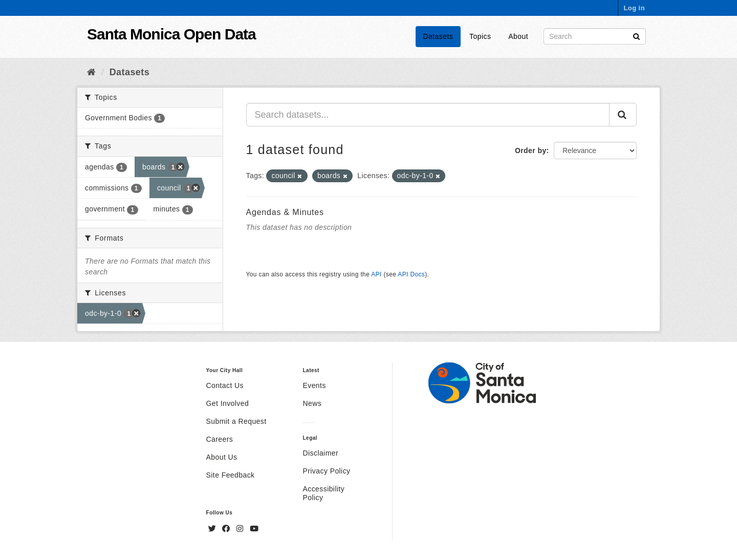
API (376, 274)
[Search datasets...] (428, 115)
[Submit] (636, 36)
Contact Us (225, 385)
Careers (220, 439)
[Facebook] (227, 529)
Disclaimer (320, 453)
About (518, 36)
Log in (634, 8)
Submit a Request (236, 421)
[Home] (91, 72)
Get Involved (228, 403)
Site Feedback (231, 475)
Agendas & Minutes (285, 212)
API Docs (411, 274)
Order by (531, 150)
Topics (480, 36)
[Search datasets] (595, 36)
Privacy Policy (326, 471)
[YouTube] (254, 529)
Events (314, 385)
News (312, 403)
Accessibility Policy (323, 493)
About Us (222, 457)
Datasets (438, 36)
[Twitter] (213, 529)
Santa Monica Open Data (171, 34)
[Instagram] (241, 529)
